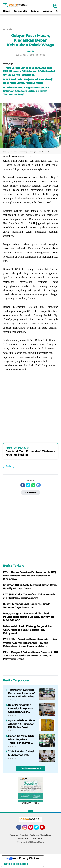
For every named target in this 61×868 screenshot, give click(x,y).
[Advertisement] (31, 19)
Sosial (8, 466)
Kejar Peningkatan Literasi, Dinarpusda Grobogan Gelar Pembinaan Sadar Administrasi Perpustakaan (20, 709)
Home (7, 11)
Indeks (35, 11)
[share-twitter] (28, 485)
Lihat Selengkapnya (30, 768)
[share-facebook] (23, 485)
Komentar (30, 492)
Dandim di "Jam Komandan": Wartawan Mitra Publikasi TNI (30, 453)
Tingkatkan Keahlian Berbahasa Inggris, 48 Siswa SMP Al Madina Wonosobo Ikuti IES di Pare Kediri (22, 693)
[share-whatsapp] (33, 485)
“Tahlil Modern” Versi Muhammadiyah (21, 753)
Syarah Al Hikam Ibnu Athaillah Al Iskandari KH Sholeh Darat (21, 724)
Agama (47, 11)
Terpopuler (21, 11)
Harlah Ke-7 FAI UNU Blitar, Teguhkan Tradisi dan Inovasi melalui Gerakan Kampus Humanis (21, 740)
